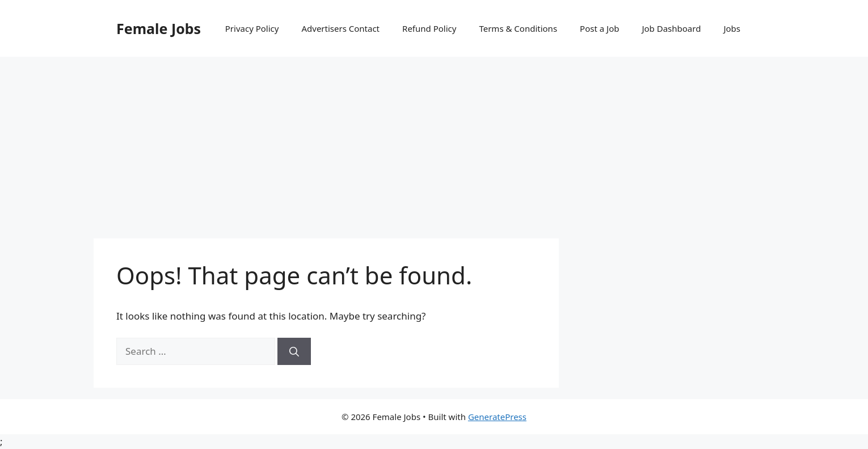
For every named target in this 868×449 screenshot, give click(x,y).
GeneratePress (497, 417)
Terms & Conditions (518, 28)
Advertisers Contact (340, 28)
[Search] (294, 351)
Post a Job (599, 28)
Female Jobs (159, 28)
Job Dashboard (671, 28)
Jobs (732, 28)
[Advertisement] (434, 142)
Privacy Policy (252, 28)
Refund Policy (429, 28)
